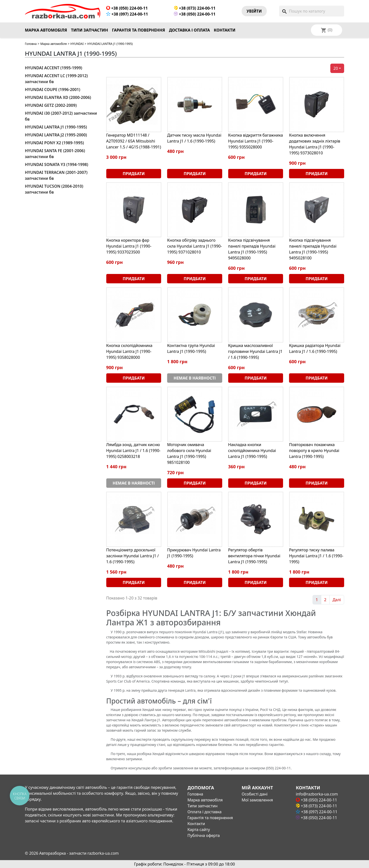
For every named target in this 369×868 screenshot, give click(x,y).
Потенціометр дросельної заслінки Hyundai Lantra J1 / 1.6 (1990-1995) (133, 556)
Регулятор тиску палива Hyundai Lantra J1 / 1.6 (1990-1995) (316, 556)
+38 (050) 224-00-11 (127, 8)
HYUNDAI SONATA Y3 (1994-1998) (57, 164)
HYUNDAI (77, 44)
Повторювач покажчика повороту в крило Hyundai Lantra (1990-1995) (314, 451)
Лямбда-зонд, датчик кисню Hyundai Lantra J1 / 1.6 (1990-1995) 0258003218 (133, 451)
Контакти (225, 30)
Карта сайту (199, 830)
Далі (337, 600)
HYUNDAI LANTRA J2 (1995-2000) (56, 135)
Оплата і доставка (204, 812)
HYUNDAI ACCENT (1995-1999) (54, 68)
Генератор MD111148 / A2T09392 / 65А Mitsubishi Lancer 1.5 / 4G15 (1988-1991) (134, 141)
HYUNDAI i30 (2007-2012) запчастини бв (61, 116)
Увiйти (254, 11)
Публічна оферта (204, 835)
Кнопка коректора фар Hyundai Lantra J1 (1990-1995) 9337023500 (129, 246)
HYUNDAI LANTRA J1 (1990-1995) (56, 127)
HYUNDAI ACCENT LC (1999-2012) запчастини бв (56, 79)
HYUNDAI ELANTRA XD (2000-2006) (58, 97)
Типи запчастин (89, 30)
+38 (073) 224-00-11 (195, 8)
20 (336, 68)
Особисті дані (255, 794)
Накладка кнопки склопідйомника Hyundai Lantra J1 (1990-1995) (252, 451)
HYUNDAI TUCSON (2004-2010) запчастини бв (54, 189)
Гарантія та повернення (139, 30)
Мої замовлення (257, 800)
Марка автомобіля (46, 30)
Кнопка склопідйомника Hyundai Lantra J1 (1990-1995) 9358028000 (129, 351)
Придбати (134, 174)
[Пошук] (312, 11)
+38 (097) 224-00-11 (127, 14)
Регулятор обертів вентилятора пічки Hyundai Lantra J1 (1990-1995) (254, 556)
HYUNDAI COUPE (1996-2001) (53, 90)
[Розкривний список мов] (333, 30)
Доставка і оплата (189, 30)
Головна (31, 44)
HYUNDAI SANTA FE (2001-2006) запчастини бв (55, 154)
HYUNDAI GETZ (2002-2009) (51, 105)
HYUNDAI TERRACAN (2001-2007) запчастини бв (56, 175)
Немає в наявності (195, 378)
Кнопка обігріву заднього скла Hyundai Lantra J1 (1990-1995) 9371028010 (195, 246)
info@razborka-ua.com (317, 794)
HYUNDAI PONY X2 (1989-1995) (54, 143)
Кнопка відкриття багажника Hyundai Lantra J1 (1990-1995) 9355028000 (256, 141)
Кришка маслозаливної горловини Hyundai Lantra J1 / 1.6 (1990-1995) (255, 351)
